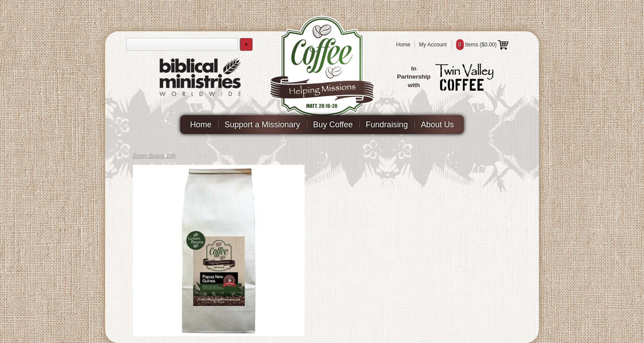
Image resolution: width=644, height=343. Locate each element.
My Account (433, 45)
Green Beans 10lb (155, 156)
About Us (437, 125)
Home (403, 45)
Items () (482, 45)
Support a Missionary (262, 125)
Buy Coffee (333, 125)
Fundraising (387, 125)
